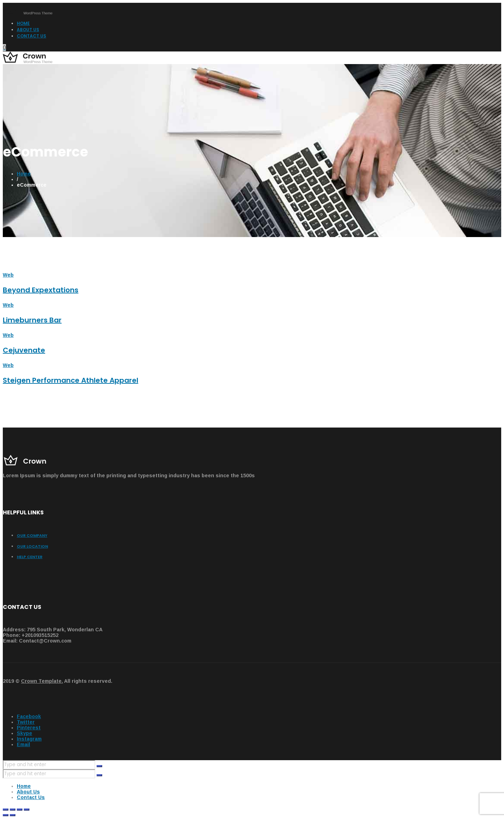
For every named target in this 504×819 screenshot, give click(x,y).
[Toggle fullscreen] (20, 810)
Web (8, 275)
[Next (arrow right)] (13, 815)
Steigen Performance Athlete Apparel (71, 380)
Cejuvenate (24, 350)
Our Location (32, 546)
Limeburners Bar (32, 320)
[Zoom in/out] (27, 810)
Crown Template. (42, 681)
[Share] (13, 810)
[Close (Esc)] (6, 810)
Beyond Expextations (41, 290)
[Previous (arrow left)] (6, 815)
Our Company (32, 535)
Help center (30, 557)
